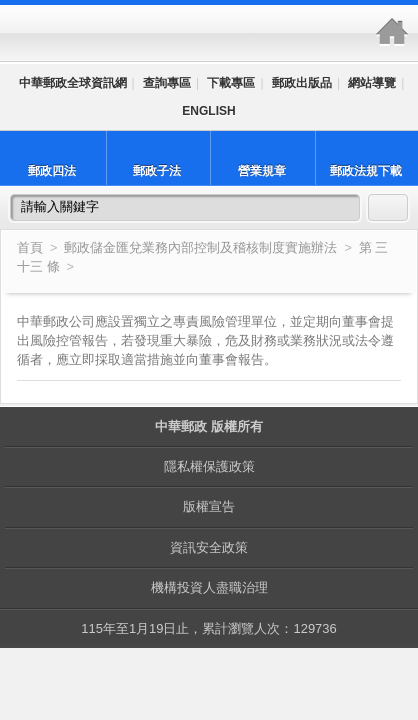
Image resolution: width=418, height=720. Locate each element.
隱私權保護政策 (209, 466)
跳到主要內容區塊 (10, 10)
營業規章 (262, 157)
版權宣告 (209, 506)
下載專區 (231, 83)
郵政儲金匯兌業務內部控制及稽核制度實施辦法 (200, 248)
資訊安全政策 (209, 547)
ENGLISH (208, 111)
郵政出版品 (302, 83)
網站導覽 (372, 83)
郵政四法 (52, 157)
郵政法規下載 (366, 157)
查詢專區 (167, 83)
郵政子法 (157, 157)
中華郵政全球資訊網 (73, 83)
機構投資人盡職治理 (209, 587)
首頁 (30, 248)
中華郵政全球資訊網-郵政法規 (209, 33)
